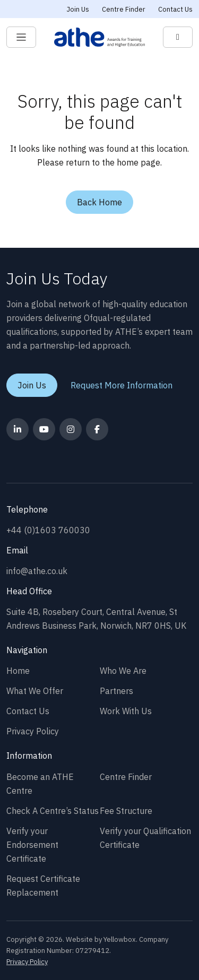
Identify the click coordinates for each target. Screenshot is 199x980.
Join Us (78, 9)
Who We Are (123, 671)
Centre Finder (124, 9)
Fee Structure (126, 811)
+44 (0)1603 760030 (48, 530)
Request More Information (122, 385)
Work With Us (126, 711)
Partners (116, 691)
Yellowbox (120, 939)
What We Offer (35, 691)
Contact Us (175, 9)
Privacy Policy (33, 731)
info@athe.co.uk (37, 571)
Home (18, 671)
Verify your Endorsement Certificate (32, 845)
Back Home (99, 202)
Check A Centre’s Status (53, 811)
